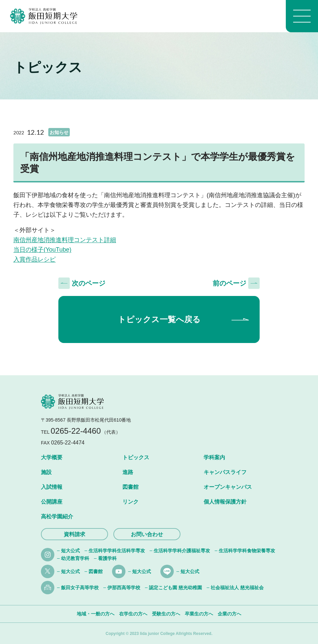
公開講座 (52, 502)
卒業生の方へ (199, 614)
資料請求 (74, 534)
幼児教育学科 (75, 558)
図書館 (130, 487)
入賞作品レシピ (35, 259)
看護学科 (107, 558)
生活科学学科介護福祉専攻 (182, 551)
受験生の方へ (166, 614)
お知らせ (59, 132)
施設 (46, 472)
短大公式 (70, 551)
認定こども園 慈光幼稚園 (175, 588)
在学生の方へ (133, 614)
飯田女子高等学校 (80, 588)
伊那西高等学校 (124, 588)
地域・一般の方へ (96, 614)
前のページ (229, 283)
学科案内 (214, 457)
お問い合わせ (147, 534)
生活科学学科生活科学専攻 (117, 551)
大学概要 (52, 457)
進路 (128, 472)
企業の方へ (229, 614)
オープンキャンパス (228, 487)
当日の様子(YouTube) (42, 250)
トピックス (136, 457)
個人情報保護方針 (225, 502)
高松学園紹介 (57, 517)
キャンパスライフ (225, 472)
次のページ (89, 283)
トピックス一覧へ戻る (159, 319)
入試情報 (52, 487)
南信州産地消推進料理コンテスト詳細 (65, 240)
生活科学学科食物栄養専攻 (247, 551)
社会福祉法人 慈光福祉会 (237, 588)
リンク (130, 502)
